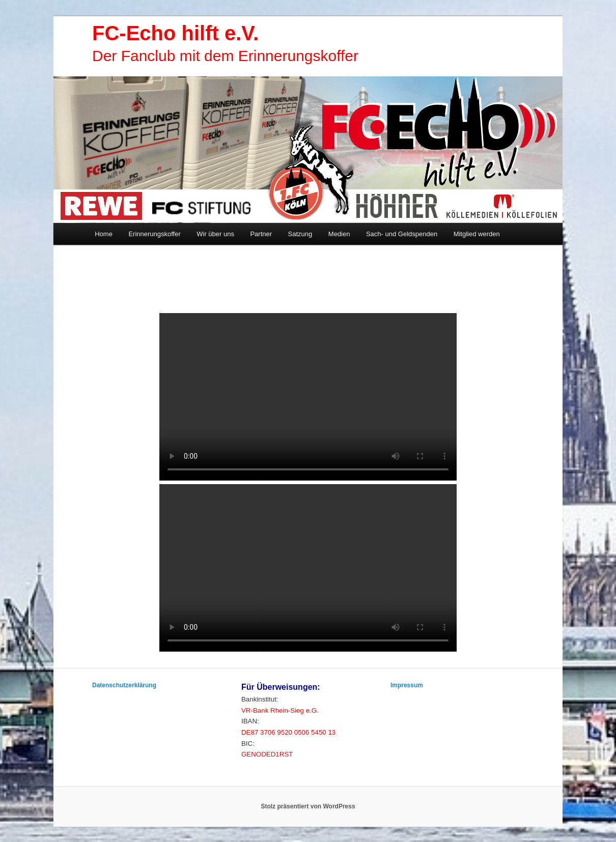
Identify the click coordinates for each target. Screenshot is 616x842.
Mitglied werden (477, 234)
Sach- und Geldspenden (402, 234)
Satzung (300, 234)
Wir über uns (215, 234)
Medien (339, 234)
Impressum (407, 685)
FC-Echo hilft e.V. (175, 33)
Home (104, 234)
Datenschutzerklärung (124, 685)
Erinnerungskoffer (154, 234)
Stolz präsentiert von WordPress (308, 806)
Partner (261, 234)
